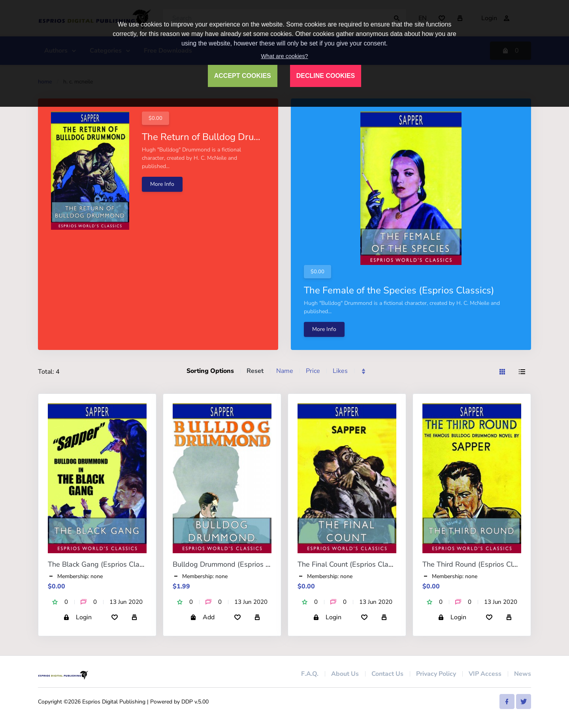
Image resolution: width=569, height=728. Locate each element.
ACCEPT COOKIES (243, 76)
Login (77, 617)
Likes (340, 371)
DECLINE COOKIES (326, 76)
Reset (255, 371)
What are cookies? (284, 56)
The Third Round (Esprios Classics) (479, 564)
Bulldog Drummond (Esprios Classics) (233, 564)
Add (202, 617)
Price (313, 371)
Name (285, 371)
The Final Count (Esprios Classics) (352, 564)
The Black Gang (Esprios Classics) (103, 564)
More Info (162, 184)
